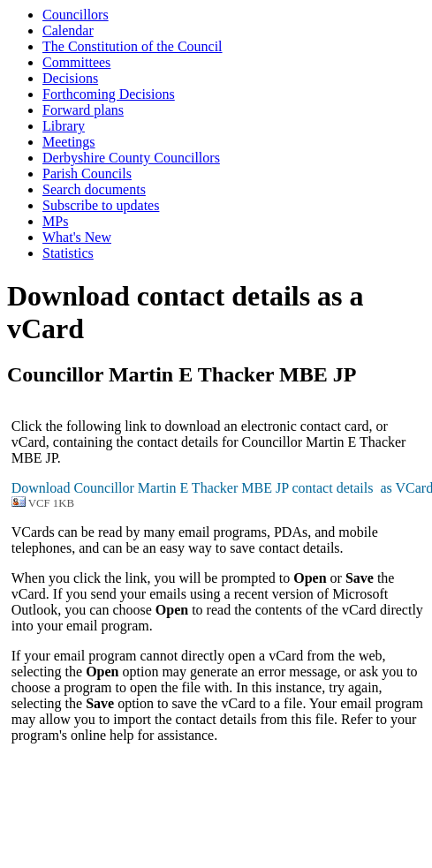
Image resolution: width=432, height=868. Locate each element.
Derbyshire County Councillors (131, 158)
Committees (76, 62)
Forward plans (83, 110)
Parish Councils (87, 174)
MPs (55, 221)
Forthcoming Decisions (109, 94)
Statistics (68, 253)
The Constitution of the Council (133, 46)
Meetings (69, 142)
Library (64, 126)
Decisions (70, 78)
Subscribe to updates (101, 205)
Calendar (68, 30)
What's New (77, 237)
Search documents (94, 189)
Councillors (76, 15)
